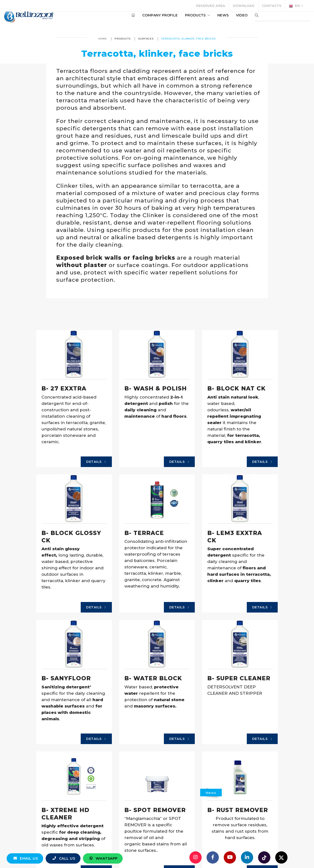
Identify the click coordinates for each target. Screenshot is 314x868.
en (295, 6)
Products (190, 19)
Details (46, 531)
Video (234, 19)
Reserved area (211, 6)
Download (244, 6)
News (216, 19)
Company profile (153, 19)
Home (103, 39)
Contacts (272, 6)
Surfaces (146, 39)
